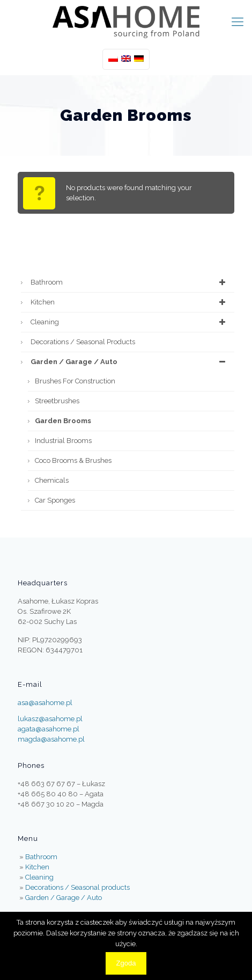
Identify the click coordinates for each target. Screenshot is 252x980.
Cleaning (130, 322)
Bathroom (130, 282)
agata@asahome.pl (49, 729)
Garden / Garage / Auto (130, 362)
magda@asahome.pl (51, 739)
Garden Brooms (63, 421)
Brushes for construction (75, 381)
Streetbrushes (57, 401)
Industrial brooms (63, 441)
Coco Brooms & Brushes (73, 460)
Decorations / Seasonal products (83, 342)
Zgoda (126, 963)
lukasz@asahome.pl (50, 719)
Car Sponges (55, 500)
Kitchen (130, 302)
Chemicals (52, 480)
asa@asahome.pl (45, 703)
